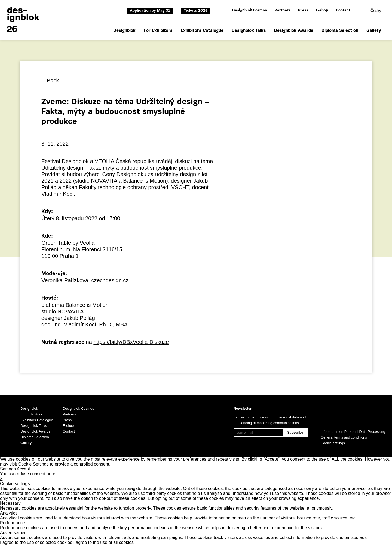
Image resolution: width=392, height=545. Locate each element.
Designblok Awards (294, 31)
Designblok (124, 31)
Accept (23, 469)
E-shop (322, 11)
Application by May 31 (150, 11)
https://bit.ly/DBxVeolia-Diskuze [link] (131, 342)
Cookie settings (333, 443)
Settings (8, 469)
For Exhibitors (158, 31)
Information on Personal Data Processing (353, 432)
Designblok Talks (249, 31)
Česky (376, 11)
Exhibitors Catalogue (202, 31)
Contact (343, 11)
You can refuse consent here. (28, 474)
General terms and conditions (344, 437)
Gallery (374, 31)
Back (53, 81)
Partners (283, 11)
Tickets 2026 (196, 11)
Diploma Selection (340, 31)
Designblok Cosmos (249, 11)
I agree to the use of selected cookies (37, 542)
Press (303, 11)
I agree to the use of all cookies (104, 542)
